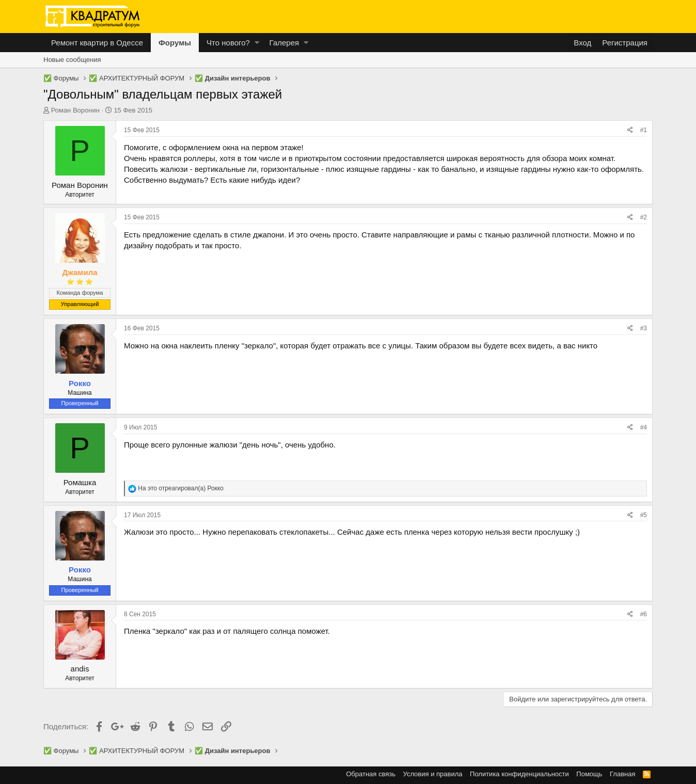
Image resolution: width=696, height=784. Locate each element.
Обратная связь (371, 774)
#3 (644, 328)
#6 (644, 614)
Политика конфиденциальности (519, 774)
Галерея (284, 43)
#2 (644, 217)
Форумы (175, 43)
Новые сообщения (72, 60)
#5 (644, 515)
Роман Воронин (75, 110)
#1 (644, 130)
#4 (644, 427)
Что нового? (228, 43)
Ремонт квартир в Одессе (97, 43)
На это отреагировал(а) (181, 488)
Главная (622, 774)
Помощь (589, 774)
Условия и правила (433, 774)
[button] (257, 43)
